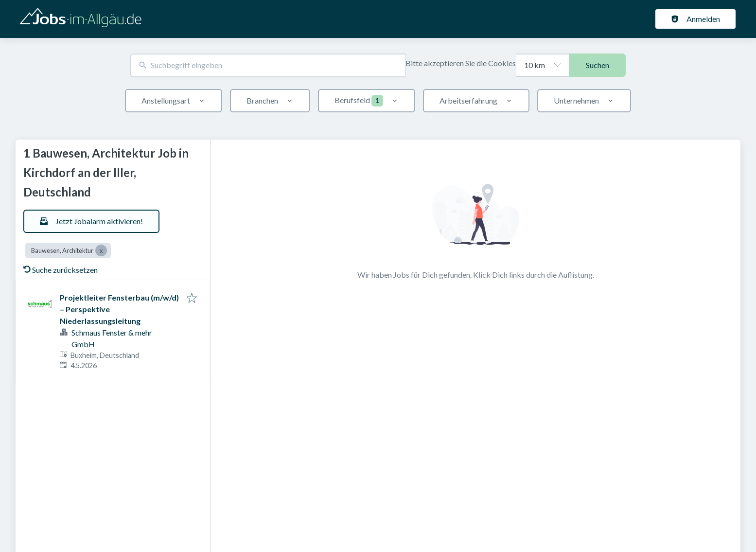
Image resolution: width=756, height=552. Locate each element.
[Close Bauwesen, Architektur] (101, 250)
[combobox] (268, 65)
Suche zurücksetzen (61, 270)
